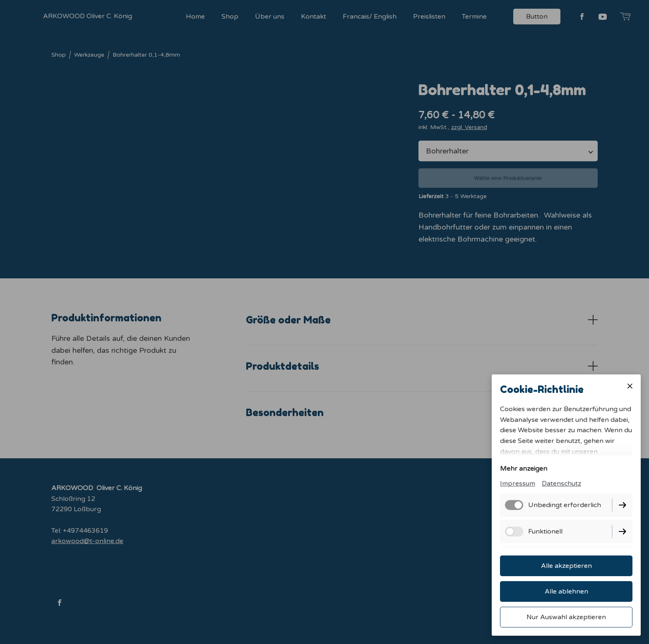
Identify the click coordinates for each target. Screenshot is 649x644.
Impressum (518, 484)
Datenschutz (561, 484)
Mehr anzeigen (524, 469)
